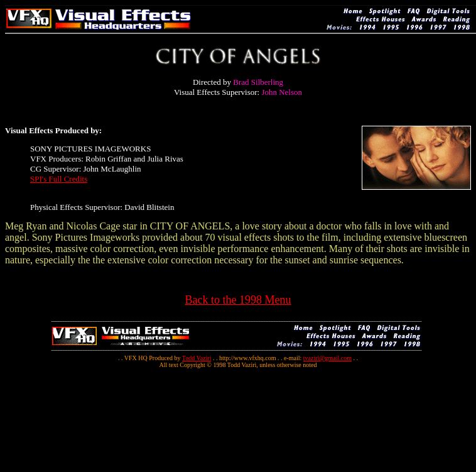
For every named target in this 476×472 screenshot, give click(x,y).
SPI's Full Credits (59, 179)
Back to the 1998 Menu (238, 300)
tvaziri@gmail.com (327, 358)
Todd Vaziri (197, 358)
